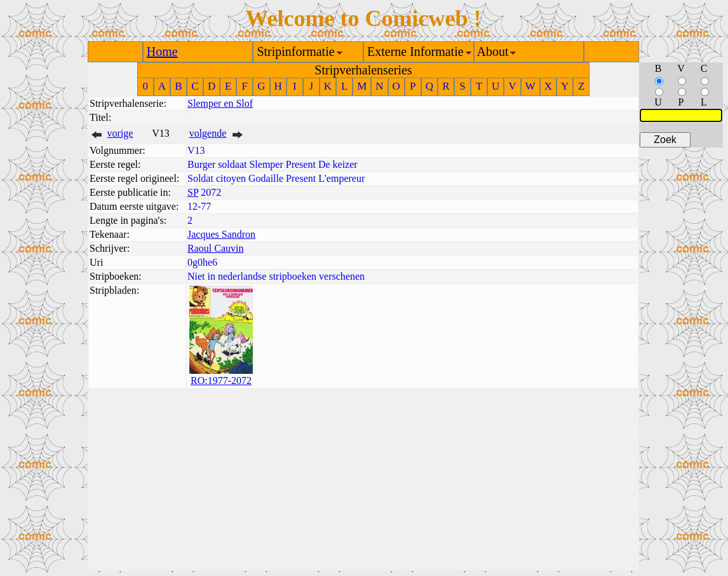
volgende (208, 133)
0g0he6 (202, 262)
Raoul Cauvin (215, 248)
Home (162, 51)
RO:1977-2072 (221, 381)
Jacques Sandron (221, 234)
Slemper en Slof (220, 103)
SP (193, 192)
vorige (120, 133)
